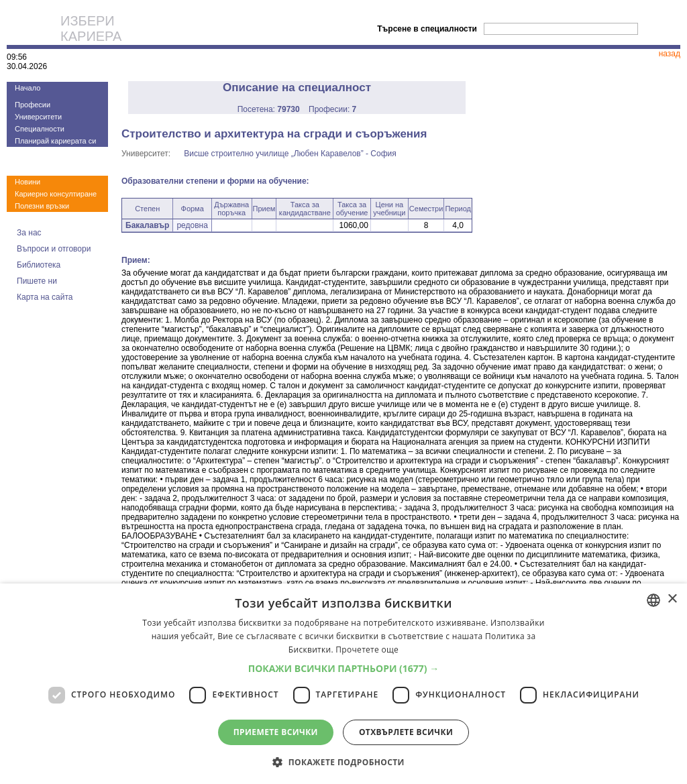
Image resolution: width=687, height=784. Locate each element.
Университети (38, 117)
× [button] (672, 599)
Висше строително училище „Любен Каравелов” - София (290, 154)
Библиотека (39, 265)
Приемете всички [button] (276, 732)
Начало (28, 88)
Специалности (40, 129)
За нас (29, 233)
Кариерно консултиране (56, 194)
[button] (344, 668)
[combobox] (653, 600)
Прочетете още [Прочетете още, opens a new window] (367, 650)
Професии (33, 105)
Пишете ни (37, 281)
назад (670, 54)
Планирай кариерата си (55, 141)
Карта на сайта (45, 297)
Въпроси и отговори (54, 249)
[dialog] (343, 684)
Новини (28, 182)
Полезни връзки (42, 206)
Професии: (332, 109)
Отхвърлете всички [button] (406, 732)
